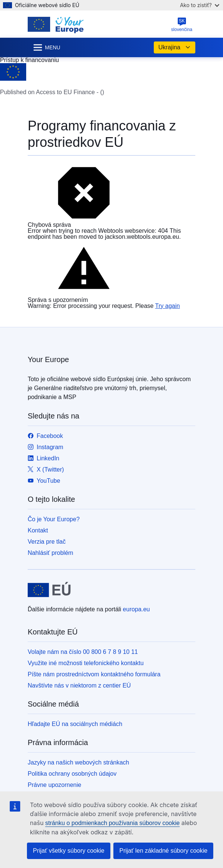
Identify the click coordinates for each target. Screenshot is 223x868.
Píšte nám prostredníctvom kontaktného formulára (94, 674)
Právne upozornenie (54, 785)
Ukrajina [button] (175, 47)
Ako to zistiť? (200, 5)
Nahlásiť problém (51, 553)
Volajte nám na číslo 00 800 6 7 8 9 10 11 (83, 652)
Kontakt (38, 530)
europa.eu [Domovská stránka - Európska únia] (136, 609)
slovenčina (182, 25)
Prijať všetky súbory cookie (69, 851)
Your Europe (48, 359)
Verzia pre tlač (47, 542)
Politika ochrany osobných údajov (72, 774)
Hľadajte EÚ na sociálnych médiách (75, 724)
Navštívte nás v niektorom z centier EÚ (79, 685)
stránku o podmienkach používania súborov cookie (112, 823)
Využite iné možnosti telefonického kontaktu (86, 663)
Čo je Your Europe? (54, 519)
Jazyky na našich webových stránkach (78, 762)
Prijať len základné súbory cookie (163, 851)
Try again (168, 306)
